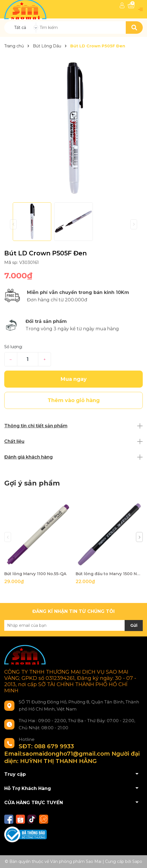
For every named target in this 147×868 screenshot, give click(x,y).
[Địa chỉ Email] (73, 625)
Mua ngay (74, 379)
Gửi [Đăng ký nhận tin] (134, 625)
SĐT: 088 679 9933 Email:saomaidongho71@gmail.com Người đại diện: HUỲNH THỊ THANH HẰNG (72, 754)
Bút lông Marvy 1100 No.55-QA (35, 574)
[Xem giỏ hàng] (131, 6)
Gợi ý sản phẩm (32, 483)
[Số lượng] (28, 359)
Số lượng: (13, 347)
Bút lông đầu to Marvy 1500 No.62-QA (109, 574)
